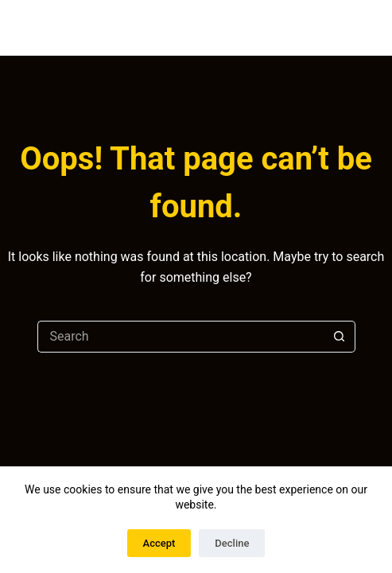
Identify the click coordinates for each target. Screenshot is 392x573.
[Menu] (381, 28)
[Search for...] (180, 337)
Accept (159, 543)
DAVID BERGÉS (128, 27)
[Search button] (340, 337)
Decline (232, 543)
